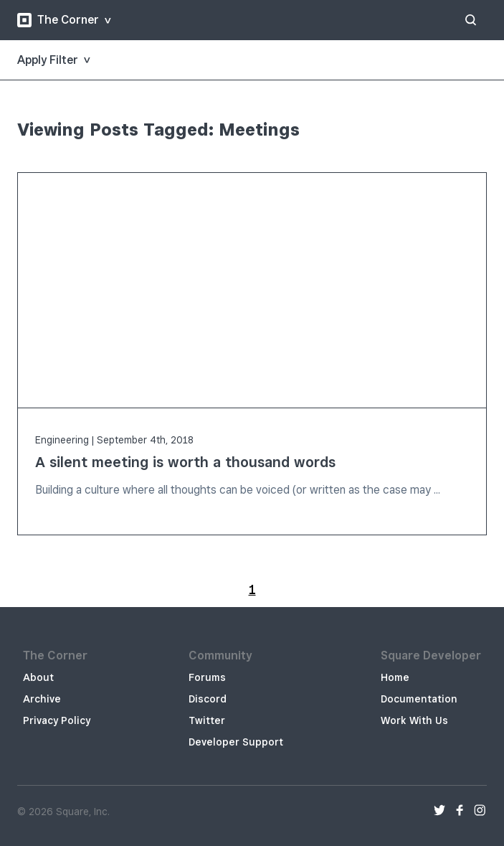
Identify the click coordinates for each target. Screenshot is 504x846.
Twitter (207, 720)
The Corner (58, 20)
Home (395, 677)
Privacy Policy (57, 720)
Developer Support (236, 742)
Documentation (419, 699)
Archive (42, 699)
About (38, 677)
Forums (207, 677)
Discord (208, 699)
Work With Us (414, 720)
